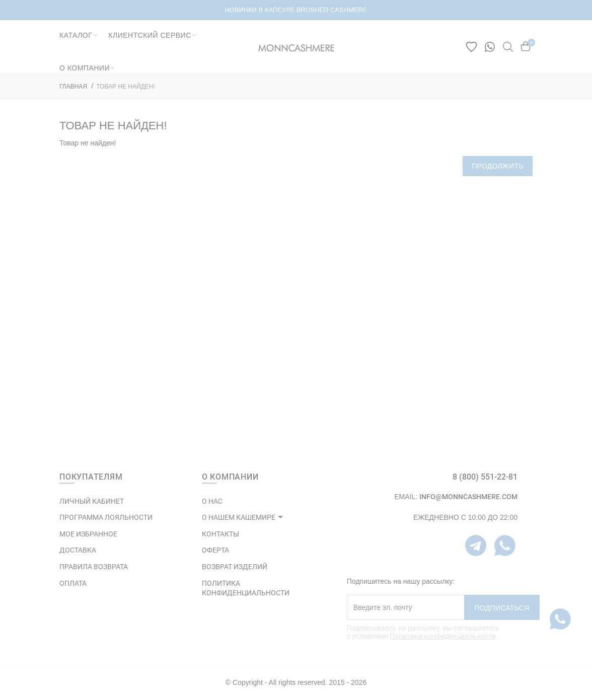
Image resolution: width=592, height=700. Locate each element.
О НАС (212, 501)
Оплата (73, 583)
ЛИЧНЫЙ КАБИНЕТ (92, 501)
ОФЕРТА (215, 550)
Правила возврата (94, 567)
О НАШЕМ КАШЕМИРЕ (239, 517)
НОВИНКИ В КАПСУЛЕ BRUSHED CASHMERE (296, 10)
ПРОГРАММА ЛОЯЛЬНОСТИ (106, 517)
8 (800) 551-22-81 (485, 477)
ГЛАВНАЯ (73, 87)
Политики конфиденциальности (443, 636)
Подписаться (502, 608)
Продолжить (498, 166)
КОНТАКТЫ (220, 534)
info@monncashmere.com (468, 497)
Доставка (78, 550)
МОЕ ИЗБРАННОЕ (88, 534)
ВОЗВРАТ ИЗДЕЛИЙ (235, 567)
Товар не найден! (126, 87)
